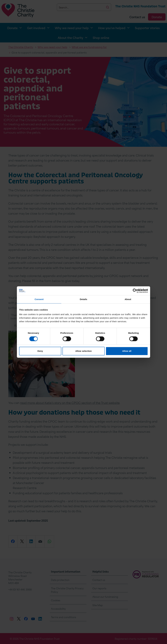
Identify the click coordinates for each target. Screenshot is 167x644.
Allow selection (84, 351)
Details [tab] (83, 299)
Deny (40, 351)
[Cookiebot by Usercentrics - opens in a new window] (135, 291)
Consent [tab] (39, 299)
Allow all (127, 351)
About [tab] (128, 299)
